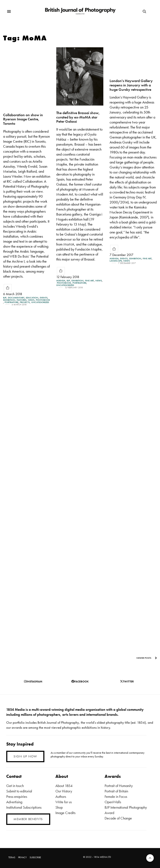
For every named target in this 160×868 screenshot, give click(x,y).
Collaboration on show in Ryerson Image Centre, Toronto (23, 119)
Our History (64, 791)
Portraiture (11, 302)
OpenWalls (113, 802)
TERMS (12, 857)
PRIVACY (22, 857)
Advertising (14, 802)
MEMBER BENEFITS (28, 819)
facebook (80, 681)
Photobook (43, 300)
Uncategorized (40, 302)
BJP (5, 298)
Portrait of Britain (116, 791)
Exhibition (9, 300)
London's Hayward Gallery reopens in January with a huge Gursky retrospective (131, 85)
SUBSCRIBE (35, 857)
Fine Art (89, 281)
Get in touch (15, 786)
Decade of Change (118, 818)
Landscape (116, 261)
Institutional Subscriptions (24, 807)
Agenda (61, 281)
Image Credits (65, 813)
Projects (25, 302)
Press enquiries (17, 796)
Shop (59, 807)
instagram (33, 681)
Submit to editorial (19, 791)
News (31, 300)
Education (32, 298)
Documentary (16, 298)
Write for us (64, 802)
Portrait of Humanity (119, 786)
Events (44, 298)
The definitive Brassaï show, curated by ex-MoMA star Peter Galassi (78, 117)
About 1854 (64, 786)
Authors (61, 796)
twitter (127, 681)
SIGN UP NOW (25, 756)
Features (22, 300)
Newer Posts (147, 658)
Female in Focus (116, 796)
